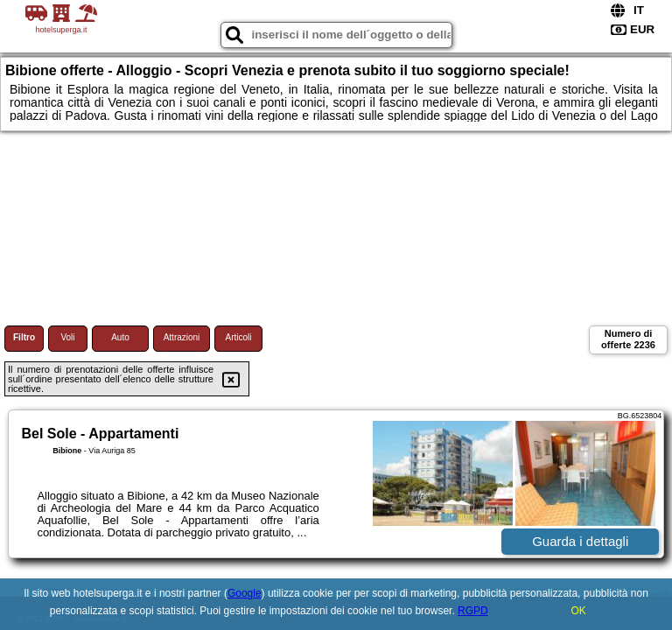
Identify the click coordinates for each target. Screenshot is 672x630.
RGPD (473, 611)
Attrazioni (182, 337)
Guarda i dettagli (580, 541)
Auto (120, 337)
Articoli (238, 337)
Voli (67, 337)
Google (245, 593)
